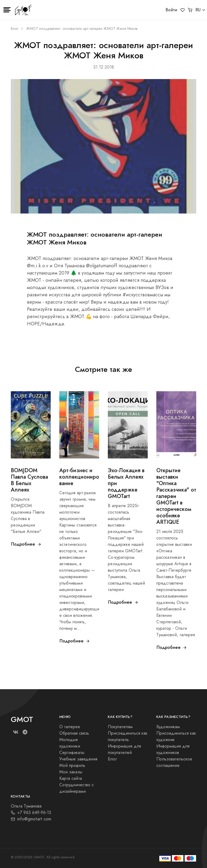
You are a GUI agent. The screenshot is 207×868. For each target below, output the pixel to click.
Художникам (168, 727)
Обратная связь (74, 733)
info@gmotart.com (31, 819)
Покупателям (120, 727)
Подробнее (26, 544)
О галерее (70, 727)
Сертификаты (72, 753)
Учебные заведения (78, 759)
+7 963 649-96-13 (31, 813)
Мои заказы (71, 772)
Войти (171, 10)
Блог (14, 29)
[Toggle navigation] (7, 10)
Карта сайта (71, 778)
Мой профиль (72, 766)
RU (198, 10)
